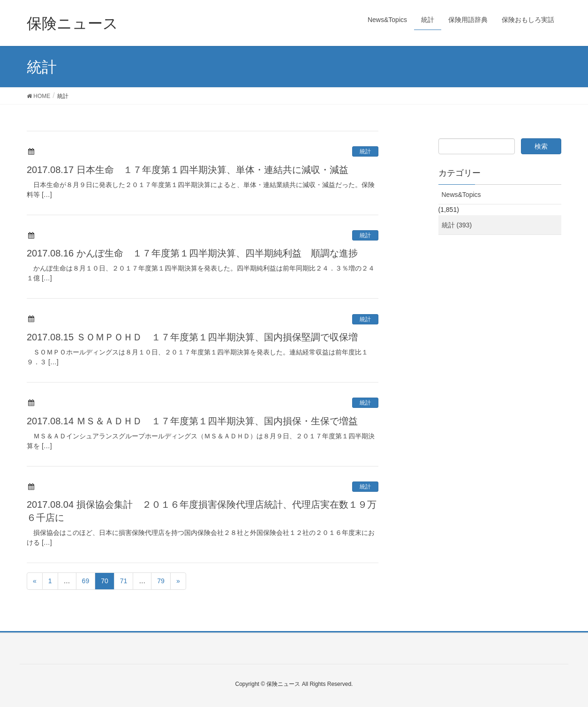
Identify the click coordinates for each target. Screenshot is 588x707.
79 (161, 581)
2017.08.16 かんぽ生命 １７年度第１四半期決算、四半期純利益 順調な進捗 (192, 253)
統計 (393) (457, 225)
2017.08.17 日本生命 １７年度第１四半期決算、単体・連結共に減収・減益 (188, 170)
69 (86, 581)
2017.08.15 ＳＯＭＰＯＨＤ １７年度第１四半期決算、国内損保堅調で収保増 (192, 337)
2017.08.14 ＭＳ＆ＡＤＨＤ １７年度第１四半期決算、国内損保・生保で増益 (192, 421)
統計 (365, 151)
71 (124, 581)
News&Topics (461, 195)
